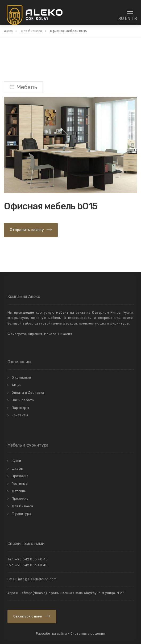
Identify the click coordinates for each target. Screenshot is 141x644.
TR (134, 18)
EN (128, 18)
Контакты (20, 415)
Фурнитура (22, 514)
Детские (19, 491)
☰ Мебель (23, 87)
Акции (17, 385)
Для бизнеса (22, 506)
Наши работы (23, 400)
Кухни (16, 461)
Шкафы (18, 469)
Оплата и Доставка (28, 393)
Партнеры (20, 408)
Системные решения (88, 634)
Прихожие (20, 476)
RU (121, 18)
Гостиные (20, 484)
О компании (21, 378)
